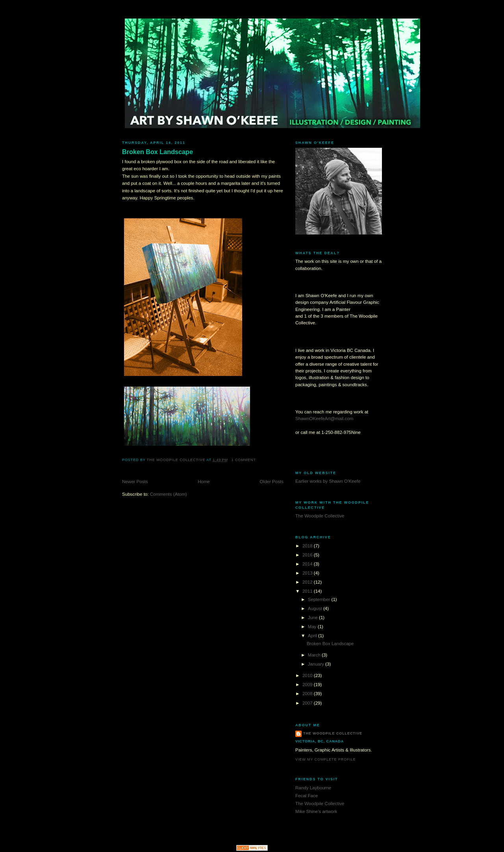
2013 (308, 573)
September (320, 599)
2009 (308, 685)
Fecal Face (307, 796)
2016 (308, 555)
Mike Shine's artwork (316, 811)
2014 (308, 564)
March (315, 655)
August (316, 608)
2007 (308, 703)
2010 (308, 675)
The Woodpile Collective (320, 516)
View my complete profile (326, 759)
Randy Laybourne (313, 788)
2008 (308, 694)
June (313, 618)
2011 (308, 591)
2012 (308, 582)
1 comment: (245, 460)
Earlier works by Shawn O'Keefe (328, 481)
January (317, 664)
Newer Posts (135, 482)
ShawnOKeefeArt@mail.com (324, 419)
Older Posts (272, 482)
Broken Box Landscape (157, 152)
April (313, 636)
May (313, 627)
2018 (308, 546)
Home (204, 482)
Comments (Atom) (169, 494)
